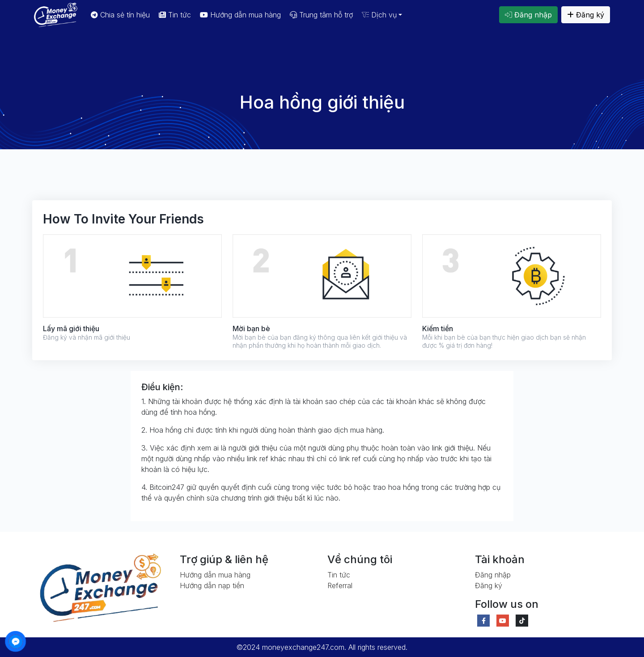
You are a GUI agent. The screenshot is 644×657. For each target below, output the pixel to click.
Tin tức (175, 15)
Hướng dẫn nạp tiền (212, 585)
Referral (340, 585)
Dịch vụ (379, 15)
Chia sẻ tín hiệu (120, 15)
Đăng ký (586, 15)
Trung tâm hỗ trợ (321, 15)
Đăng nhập (528, 15)
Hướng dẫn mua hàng (240, 15)
